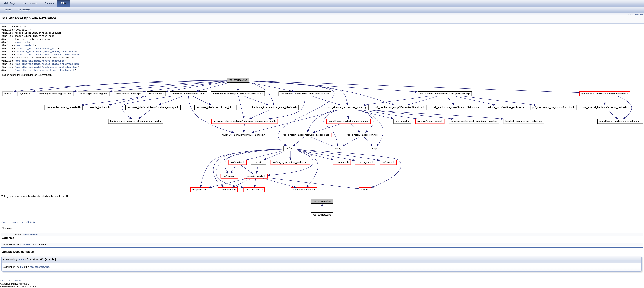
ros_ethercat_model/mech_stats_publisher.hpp (46, 67)
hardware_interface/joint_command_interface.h (47, 55)
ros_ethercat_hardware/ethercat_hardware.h (45, 70)
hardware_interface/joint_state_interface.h (46, 52)
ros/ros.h (22, 42)
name (27, 245)
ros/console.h (25, 46)
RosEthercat (31, 235)
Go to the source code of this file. (19, 222)
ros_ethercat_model (11, 281)
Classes (630, 14)
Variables (639, 14)
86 (21, 267)
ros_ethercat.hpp (40, 267)
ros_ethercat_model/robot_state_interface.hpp (47, 64)
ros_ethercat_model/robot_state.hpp (40, 61)
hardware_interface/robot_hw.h (37, 49)
